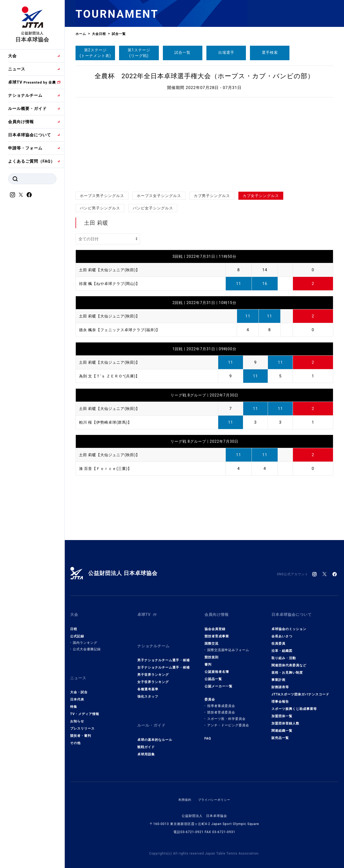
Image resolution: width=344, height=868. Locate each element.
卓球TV (32, 82)
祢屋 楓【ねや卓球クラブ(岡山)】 (111, 284)
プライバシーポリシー (215, 790)
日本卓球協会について (30, 135)
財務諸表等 (280, 684)
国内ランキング (85, 640)
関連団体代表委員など (289, 662)
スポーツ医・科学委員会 (226, 716)
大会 (12, 56)
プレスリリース (82, 722)
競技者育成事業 (217, 633)
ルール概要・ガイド (27, 109)
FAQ (208, 735)
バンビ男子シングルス (100, 208)
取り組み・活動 (284, 655)
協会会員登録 (215, 626)
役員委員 (278, 640)
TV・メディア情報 (85, 708)
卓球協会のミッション (289, 626)
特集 (74, 701)
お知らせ (77, 715)
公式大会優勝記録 (87, 646)
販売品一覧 (280, 735)
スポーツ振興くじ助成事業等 (294, 706)
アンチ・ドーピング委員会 (228, 722)
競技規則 (212, 654)
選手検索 (270, 52)
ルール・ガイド (152, 718)
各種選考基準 (148, 683)
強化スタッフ (148, 690)
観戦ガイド (146, 738)
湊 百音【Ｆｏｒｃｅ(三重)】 (107, 469)
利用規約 (184, 790)
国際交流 (212, 640)
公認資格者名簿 (217, 669)
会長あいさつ (282, 633)
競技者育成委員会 (221, 709)
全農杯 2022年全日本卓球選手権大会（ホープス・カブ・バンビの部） (204, 76)
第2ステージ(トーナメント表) (95, 53)
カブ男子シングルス (212, 196)
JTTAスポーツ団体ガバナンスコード (300, 691)
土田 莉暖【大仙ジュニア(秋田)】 (111, 270)
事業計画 (278, 677)
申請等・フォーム (25, 148)
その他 (75, 737)
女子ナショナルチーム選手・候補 (164, 661)
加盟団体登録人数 (285, 720)
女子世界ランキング (153, 676)
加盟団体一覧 (282, 713)
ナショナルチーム (25, 95)
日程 (74, 626)
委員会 (210, 696)
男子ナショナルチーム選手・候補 (164, 654)
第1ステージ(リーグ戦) (139, 53)
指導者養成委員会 (221, 703)
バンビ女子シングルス (153, 208)
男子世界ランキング (153, 669)
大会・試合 (79, 686)
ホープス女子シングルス (159, 196)
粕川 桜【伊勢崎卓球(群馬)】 (107, 422)
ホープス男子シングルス (102, 196)
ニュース (17, 69)
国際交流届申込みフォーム (228, 647)
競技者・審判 (81, 730)
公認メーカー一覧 (218, 683)
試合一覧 (182, 52)
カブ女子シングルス (261, 196)
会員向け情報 (21, 122)
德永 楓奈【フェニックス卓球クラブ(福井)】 (122, 330)
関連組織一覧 (282, 727)
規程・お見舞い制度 (287, 669)
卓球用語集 (146, 745)
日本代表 (77, 693)
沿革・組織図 (282, 648)
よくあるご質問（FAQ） (31, 161)
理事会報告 (280, 698)
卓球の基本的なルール (155, 730)
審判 (208, 661)
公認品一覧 (213, 676)
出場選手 (226, 52)
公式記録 (77, 633)
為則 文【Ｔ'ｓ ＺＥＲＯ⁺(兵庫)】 (111, 376)
